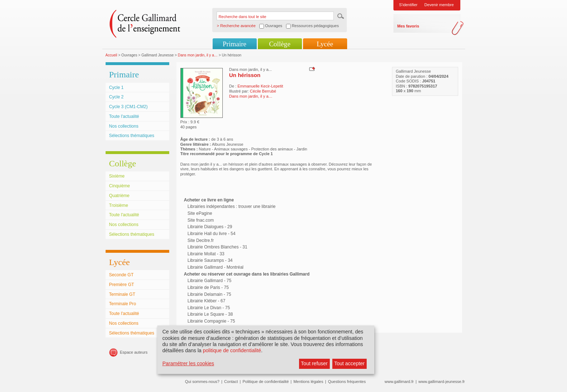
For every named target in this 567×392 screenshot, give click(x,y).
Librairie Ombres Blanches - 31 (218, 247)
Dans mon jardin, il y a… (198, 55)
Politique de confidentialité (266, 382)
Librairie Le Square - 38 (210, 314)
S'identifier (408, 5)
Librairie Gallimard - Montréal (216, 267)
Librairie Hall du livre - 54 (212, 234)
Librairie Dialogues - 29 (210, 227)
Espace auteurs (134, 352)
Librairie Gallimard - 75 (210, 281)
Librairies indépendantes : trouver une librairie (232, 206)
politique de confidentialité (232, 350)
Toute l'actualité (124, 116)
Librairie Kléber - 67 (207, 301)
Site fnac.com (201, 220)
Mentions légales (308, 382)
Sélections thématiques (132, 136)
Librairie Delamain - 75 (210, 294)
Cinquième (120, 186)
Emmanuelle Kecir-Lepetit (260, 86)
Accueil (112, 55)
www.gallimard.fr (399, 382)
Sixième (117, 176)
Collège (280, 44)
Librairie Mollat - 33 (206, 254)
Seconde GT (121, 275)
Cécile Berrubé (263, 91)
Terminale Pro (123, 304)
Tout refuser (314, 363)
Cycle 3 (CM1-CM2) (129, 107)
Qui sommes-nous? (202, 382)
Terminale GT (122, 294)
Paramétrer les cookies (188, 363)
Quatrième (119, 196)
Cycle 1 (116, 88)
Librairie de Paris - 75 (208, 287)
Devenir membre (439, 5)
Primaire (235, 44)
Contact (231, 382)
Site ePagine (200, 213)
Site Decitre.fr (201, 240)
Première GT (122, 285)
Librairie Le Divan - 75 (209, 308)
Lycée (325, 44)
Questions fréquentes (347, 382)
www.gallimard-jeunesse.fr (442, 382)
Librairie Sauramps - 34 (210, 260)
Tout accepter (349, 363)
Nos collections (124, 126)
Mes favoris (408, 26)
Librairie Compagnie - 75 (211, 321)
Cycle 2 (116, 97)
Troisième (119, 205)
